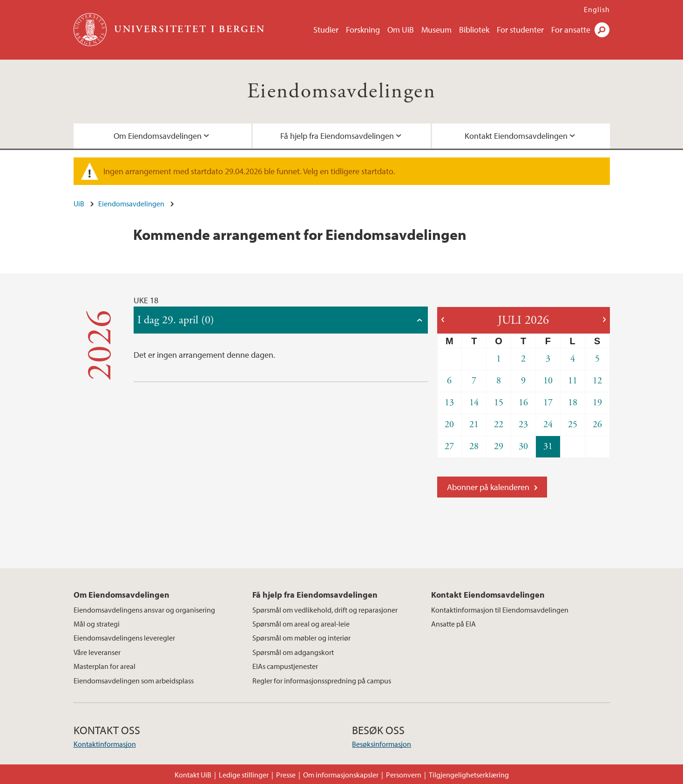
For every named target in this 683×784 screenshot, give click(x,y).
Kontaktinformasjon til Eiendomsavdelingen (500, 610)
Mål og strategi (97, 624)
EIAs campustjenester (285, 666)
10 (548, 381)
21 (474, 425)
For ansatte (571, 30)
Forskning (363, 30)
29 (499, 447)
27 (449, 447)
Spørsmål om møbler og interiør (301, 638)
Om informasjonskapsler (341, 775)
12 (597, 381)
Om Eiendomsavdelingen (158, 136)
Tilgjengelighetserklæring (469, 775)
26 (597, 425)
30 (523, 447)
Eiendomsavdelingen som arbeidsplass (134, 681)
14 (474, 403)
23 (523, 425)
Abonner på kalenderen (488, 487)
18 (573, 403)
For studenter (520, 30)
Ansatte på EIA (453, 624)
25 (573, 425)
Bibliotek (474, 30)
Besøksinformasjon (382, 744)
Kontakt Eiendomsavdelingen (516, 136)
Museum (436, 30)
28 (474, 447)
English (597, 9)
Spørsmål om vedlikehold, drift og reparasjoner (325, 610)
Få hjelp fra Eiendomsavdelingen (337, 136)
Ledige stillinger (244, 775)
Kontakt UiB (193, 775)
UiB (79, 204)
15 (499, 403)
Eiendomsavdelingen (341, 92)
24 (548, 425)
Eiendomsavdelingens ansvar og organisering (144, 610)
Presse (286, 775)
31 (548, 447)
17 (548, 403)
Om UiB (401, 30)
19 (597, 403)
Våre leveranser (97, 652)
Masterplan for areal (105, 666)
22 (499, 425)
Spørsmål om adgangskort (293, 652)
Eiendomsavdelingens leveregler (124, 638)
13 (449, 403)
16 (523, 403)
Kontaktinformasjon (105, 744)
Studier (326, 30)
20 (449, 425)
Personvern (404, 775)
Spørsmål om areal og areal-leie (301, 624)
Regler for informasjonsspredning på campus (322, 681)
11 (573, 381)
